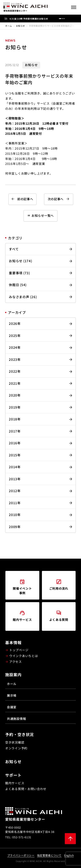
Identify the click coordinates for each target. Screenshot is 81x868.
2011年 (15, 503)
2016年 (15, 443)
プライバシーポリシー (21, 855)
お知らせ (21, 26)
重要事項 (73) (19, 273)
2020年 (15, 395)
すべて (14, 249)
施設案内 (13, 674)
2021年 (15, 383)
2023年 (15, 359)
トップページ (19, 650)
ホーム (9, 26)
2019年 (15, 407)
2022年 (15, 371)
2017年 (15, 431)
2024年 (15, 347)
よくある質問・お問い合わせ (26, 789)
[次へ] (75, 19)
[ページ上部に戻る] (70, 839)
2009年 (15, 527)
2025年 (15, 336)
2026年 (15, 323)
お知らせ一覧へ (40, 215)
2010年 (15, 515)
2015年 (15, 455)
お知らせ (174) (21, 261)
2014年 (15, 467)
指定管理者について (49, 855)
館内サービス (15, 783)
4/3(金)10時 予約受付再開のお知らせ (29, 19)
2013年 (15, 479)
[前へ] (69, 19)
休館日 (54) (18, 285)
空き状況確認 (15, 742)
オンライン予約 (16, 748)
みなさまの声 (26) (23, 297)
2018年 (15, 419)
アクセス (16, 662)
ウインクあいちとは (24, 656)
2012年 (15, 491)
